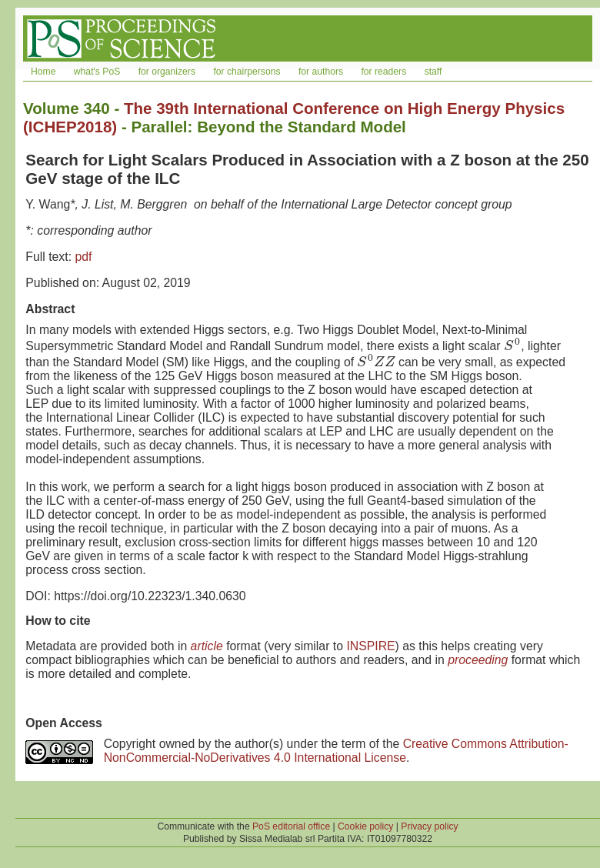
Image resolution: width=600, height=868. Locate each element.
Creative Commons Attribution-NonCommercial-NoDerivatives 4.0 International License (336, 751)
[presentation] (512, 346)
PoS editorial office (291, 826)
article (207, 646)
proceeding (478, 660)
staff (433, 72)
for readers (383, 72)
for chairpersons (247, 72)
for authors (321, 72)
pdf (83, 257)
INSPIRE (370, 646)
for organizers (167, 72)
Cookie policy (365, 826)
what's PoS (97, 72)
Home (43, 72)
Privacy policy (429, 826)
